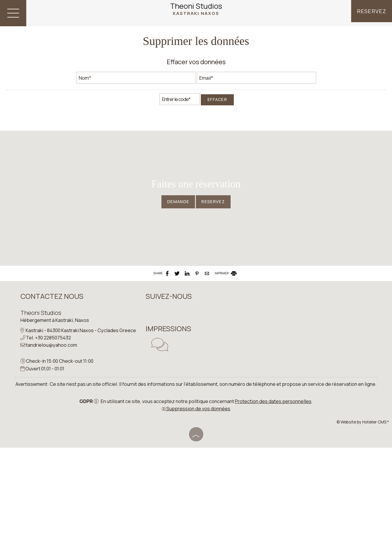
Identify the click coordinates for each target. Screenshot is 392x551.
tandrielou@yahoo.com (52, 447)
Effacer (217, 120)
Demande (174, 280)
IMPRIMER (226, 364)
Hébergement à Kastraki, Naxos (56, 414)
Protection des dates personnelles (273, 506)
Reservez (371, 13)
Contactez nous (53, 390)
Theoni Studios (196, 9)
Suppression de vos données (196, 513)
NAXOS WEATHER (266, 409)
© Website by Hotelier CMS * (363, 526)
